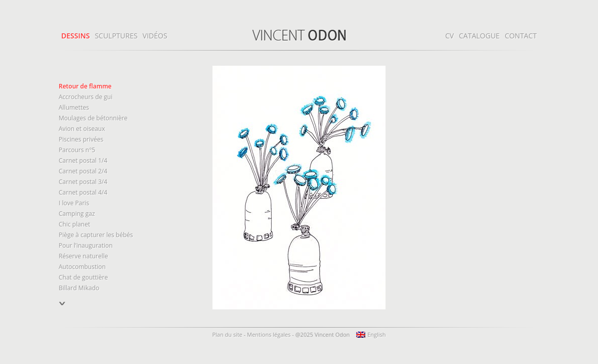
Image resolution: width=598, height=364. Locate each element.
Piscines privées (81, 139)
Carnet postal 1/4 (83, 161)
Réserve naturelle (83, 256)
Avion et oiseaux (82, 129)
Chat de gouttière (83, 277)
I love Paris (74, 203)
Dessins (75, 36)
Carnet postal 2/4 (83, 171)
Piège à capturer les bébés (96, 235)
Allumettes (74, 107)
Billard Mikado (79, 288)
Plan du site (227, 334)
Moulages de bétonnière (93, 118)
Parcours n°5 (77, 150)
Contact (521, 36)
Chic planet (74, 224)
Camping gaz (77, 214)
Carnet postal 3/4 (83, 182)
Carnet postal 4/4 (83, 192)
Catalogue (479, 36)
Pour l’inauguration (86, 245)
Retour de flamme (85, 86)
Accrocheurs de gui (86, 97)
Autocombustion (82, 267)
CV (450, 36)
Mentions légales (269, 334)
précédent (62, 308)
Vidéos (155, 36)
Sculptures (116, 36)
